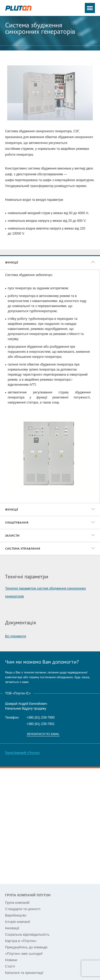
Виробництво (16, 915)
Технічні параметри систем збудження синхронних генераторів (45, 592)
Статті (10, 966)
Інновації (12, 928)
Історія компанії (18, 922)
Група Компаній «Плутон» (23, 753)
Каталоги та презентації (24, 973)
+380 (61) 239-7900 (41, 718)
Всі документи (16, 636)
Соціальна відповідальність (27, 934)
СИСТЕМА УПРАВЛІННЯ (23, 549)
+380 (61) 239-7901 (41, 724)
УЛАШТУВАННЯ (17, 523)
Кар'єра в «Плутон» (21, 941)
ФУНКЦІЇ (11, 262)
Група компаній (17, 903)
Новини (11, 960)
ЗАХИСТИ (12, 536)
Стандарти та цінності (23, 909)
